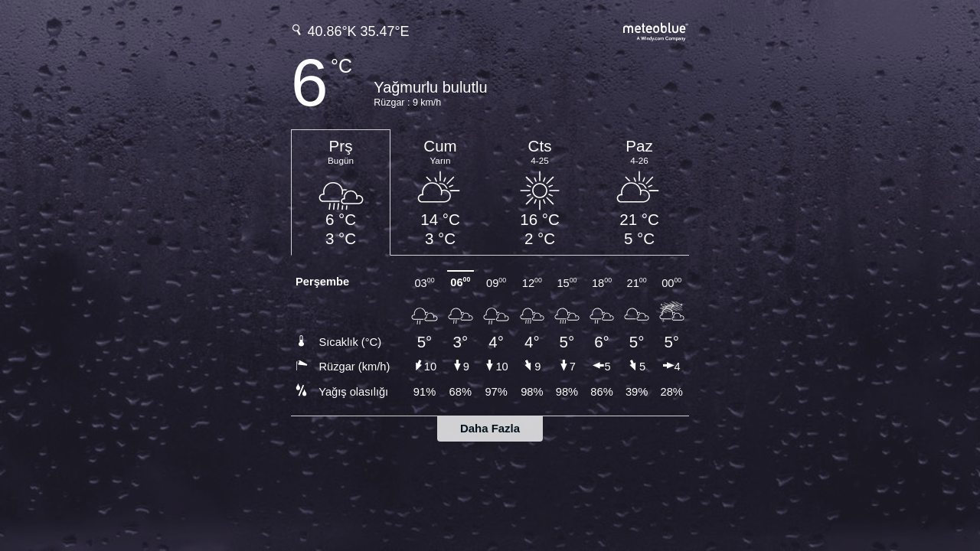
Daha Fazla (490, 428)
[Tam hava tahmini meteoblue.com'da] (656, 30)
